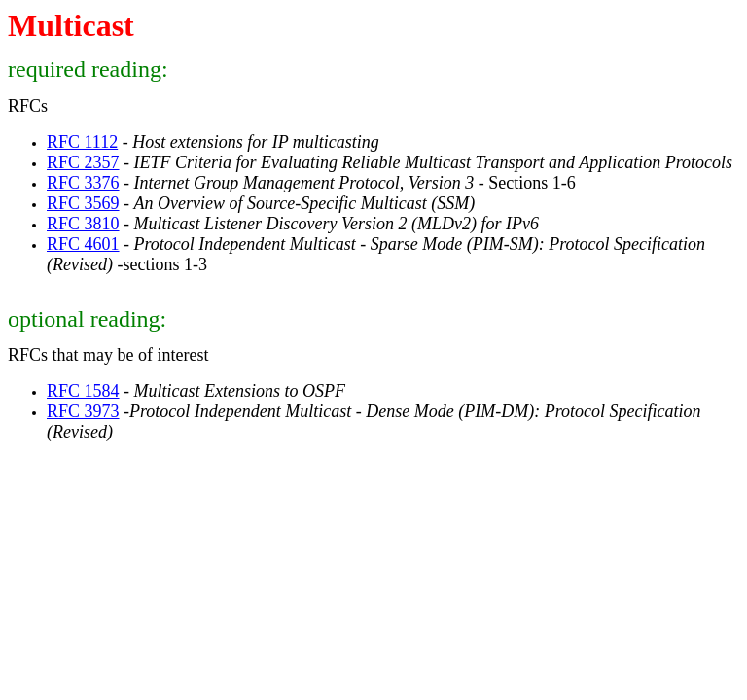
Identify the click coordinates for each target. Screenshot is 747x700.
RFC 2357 (83, 162)
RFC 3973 (83, 411)
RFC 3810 (83, 224)
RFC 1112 (82, 142)
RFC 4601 (83, 244)
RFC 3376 (83, 183)
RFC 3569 (83, 203)
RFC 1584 (83, 391)
